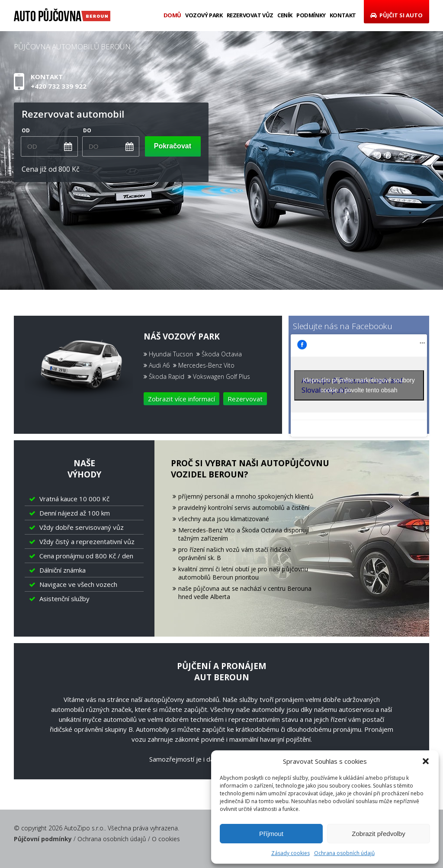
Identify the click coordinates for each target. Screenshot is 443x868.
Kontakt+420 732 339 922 (59, 82)
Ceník (285, 15)
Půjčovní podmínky (43, 839)
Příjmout (271, 834)
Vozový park (204, 15)
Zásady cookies (291, 853)
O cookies (166, 839)
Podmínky (311, 15)
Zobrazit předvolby (378, 834)
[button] (426, 761)
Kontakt (343, 15)
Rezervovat (245, 399)
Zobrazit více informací (181, 399)
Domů (172, 15)
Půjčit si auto (396, 15)
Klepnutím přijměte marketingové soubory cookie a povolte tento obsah (359, 385)
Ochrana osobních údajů (344, 853)
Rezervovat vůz (250, 15)
